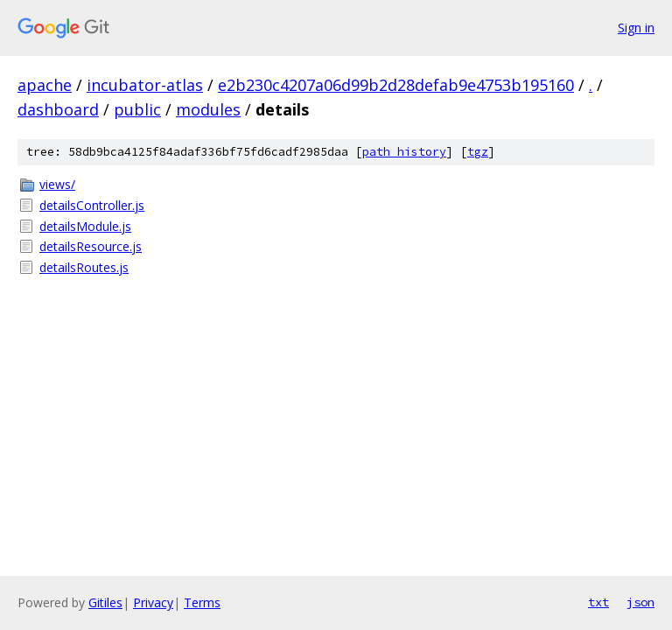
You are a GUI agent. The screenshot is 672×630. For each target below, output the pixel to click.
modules (208, 109)
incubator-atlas (145, 85)
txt (598, 602)
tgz (478, 152)
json (640, 602)
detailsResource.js (91, 246)
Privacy (153, 602)
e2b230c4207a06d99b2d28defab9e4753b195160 (396, 85)
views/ (57, 184)
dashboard (58, 109)
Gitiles (105, 602)
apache (45, 85)
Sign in (636, 28)
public (137, 109)
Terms (202, 602)
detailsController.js (92, 205)
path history (404, 152)
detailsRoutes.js (84, 267)
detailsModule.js (85, 226)
